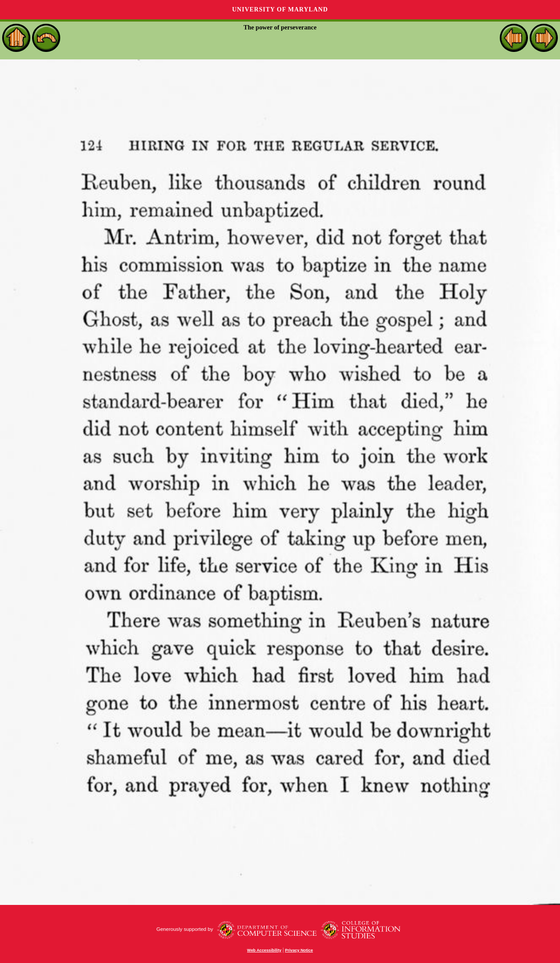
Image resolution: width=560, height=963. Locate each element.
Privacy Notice (299, 950)
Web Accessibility (264, 950)
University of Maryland (280, 9)
